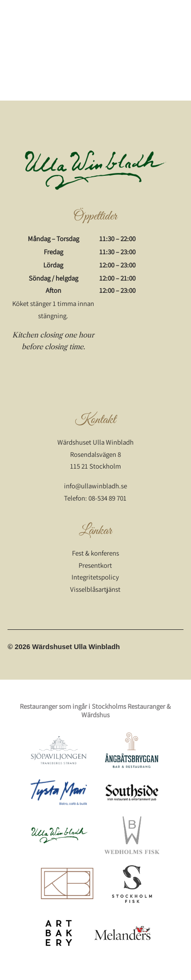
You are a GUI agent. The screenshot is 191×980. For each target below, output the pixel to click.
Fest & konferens (95, 553)
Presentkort (95, 565)
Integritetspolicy (95, 577)
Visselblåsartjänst (95, 589)
